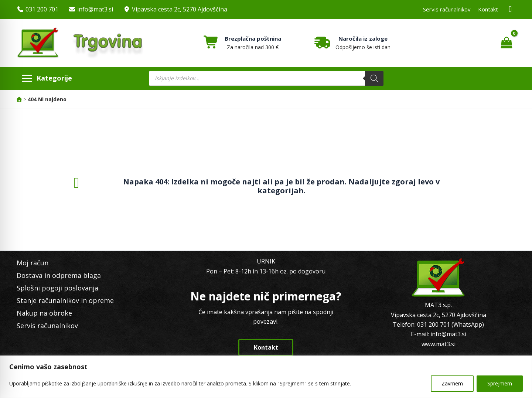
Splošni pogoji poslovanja (57, 288)
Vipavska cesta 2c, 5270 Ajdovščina (180, 9)
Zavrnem (452, 383)
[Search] (374, 78)
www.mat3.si (439, 344)
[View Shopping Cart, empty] (506, 43)
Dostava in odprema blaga (59, 275)
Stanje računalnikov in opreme (65, 300)
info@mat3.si (95, 9)
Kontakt (488, 9)
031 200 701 (42, 9)
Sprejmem (500, 383)
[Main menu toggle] (47, 78)
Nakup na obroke (44, 313)
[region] (266, 377)
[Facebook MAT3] (511, 9)
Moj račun (33, 263)
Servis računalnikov (447, 9)
